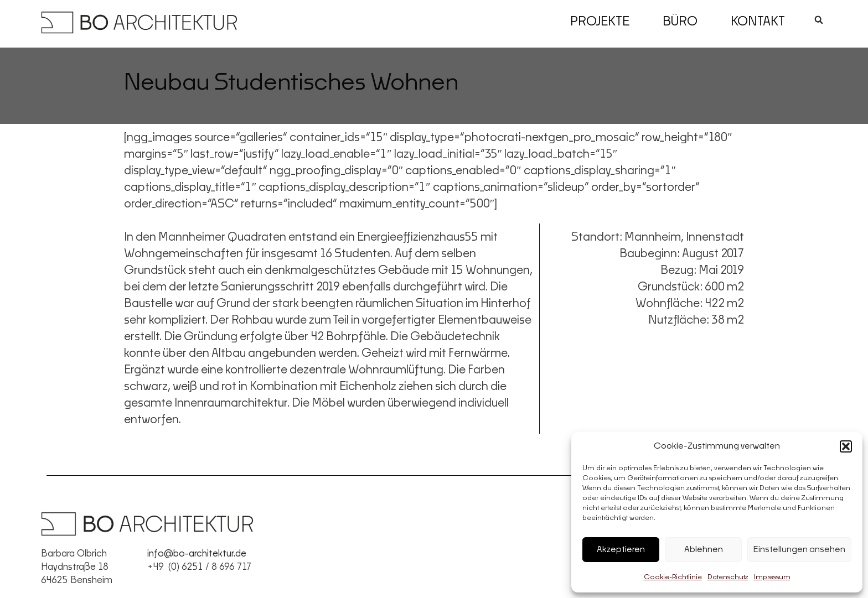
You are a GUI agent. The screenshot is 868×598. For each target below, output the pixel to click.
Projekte (600, 22)
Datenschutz (728, 578)
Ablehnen (704, 550)
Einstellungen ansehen (799, 550)
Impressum (772, 578)
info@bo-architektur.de (197, 554)
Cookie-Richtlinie (673, 578)
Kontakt (758, 22)
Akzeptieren (621, 550)
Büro (680, 22)
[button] (846, 446)
